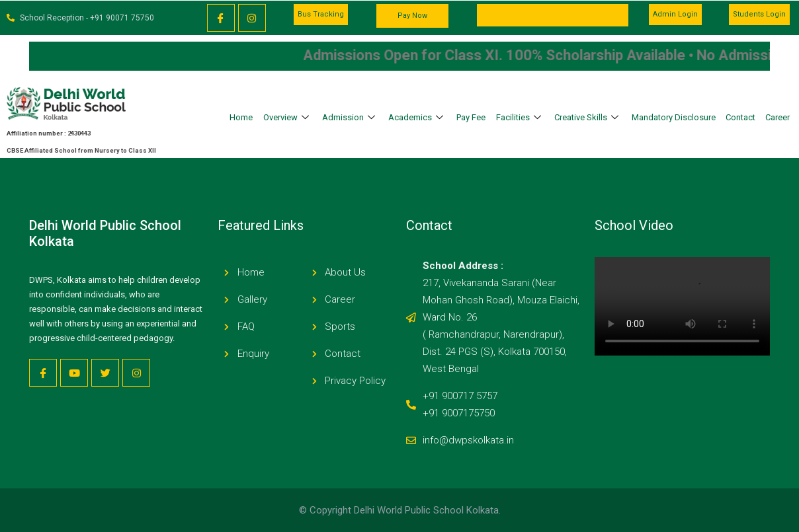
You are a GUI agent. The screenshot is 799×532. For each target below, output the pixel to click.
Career (778, 117)
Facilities (520, 117)
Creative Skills (588, 117)
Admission (350, 117)
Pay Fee (471, 117)
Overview (288, 117)
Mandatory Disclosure (674, 117)
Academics (417, 117)
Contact (740, 117)
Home (241, 117)
